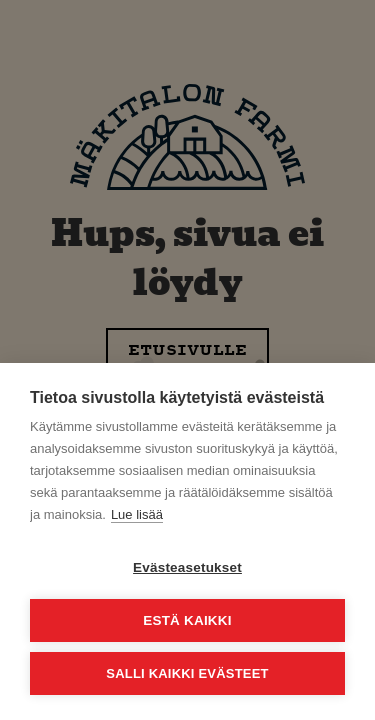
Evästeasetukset (187, 567)
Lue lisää (137, 514)
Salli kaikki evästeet (187, 673)
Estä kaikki (187, 620)
